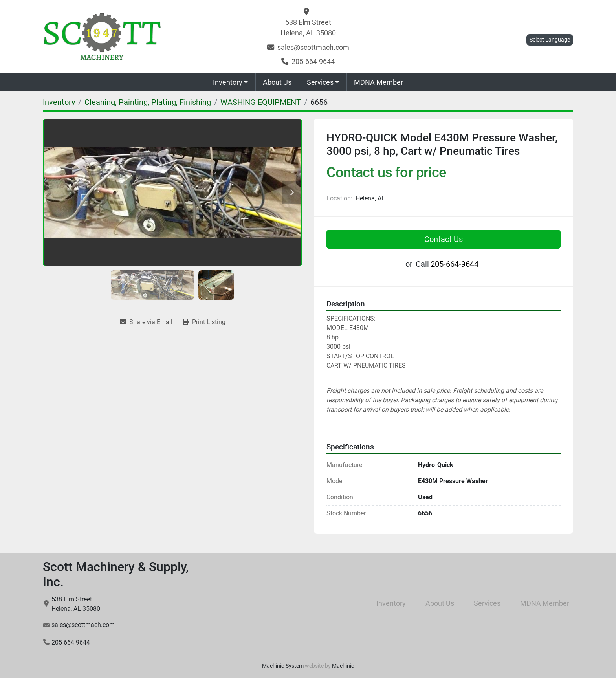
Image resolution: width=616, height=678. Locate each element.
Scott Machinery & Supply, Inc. (116, 574)
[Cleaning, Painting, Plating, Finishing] (148, 102)
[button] (230, 82)
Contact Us (444, 239)
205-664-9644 (313, 61)
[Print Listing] (204, 322)
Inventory (228, 82)
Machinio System (283, 666)
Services (320, 82)
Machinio (343, 666)
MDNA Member (379, 82)
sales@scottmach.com (313, 47)
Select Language (550, 40)
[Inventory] (59, 102)
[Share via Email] (146, 322)
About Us (277, 82)
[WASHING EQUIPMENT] (261, 102)
